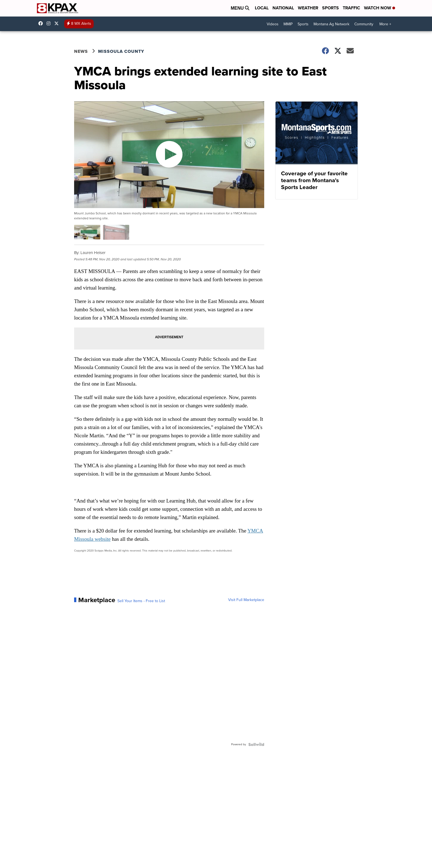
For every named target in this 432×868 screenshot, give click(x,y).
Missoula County (121, 51)
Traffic (351, 8)
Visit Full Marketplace (246, 600)
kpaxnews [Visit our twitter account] (58, 23)
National (283, 8)
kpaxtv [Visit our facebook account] (42, 23)
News (81, 51)
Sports (330, 8)
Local (262, 8)
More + (385, 24)
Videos (273, 24)
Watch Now (380, 8)
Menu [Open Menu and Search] (240, 8)
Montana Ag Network (331, 24)
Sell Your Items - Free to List (141, 601)
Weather (308, 8)
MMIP (288, 24)
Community (364, 24)
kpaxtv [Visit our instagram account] (50, 23)
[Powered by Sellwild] (256, 744)
